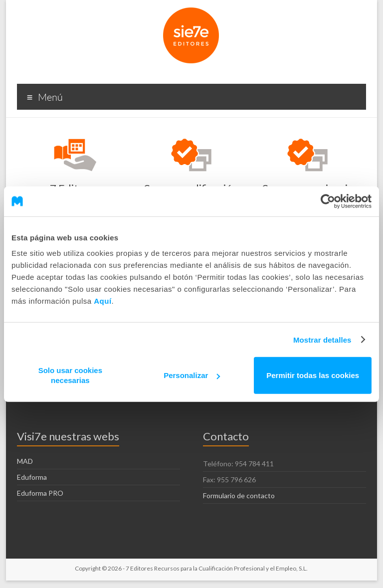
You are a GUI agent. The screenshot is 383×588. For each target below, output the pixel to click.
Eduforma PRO (40, 493)
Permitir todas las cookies (313, 375)
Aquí (102, 301)
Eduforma (32, 477)
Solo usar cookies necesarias (70, 375)
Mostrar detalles (322, 339)
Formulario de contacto (239, 495)
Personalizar (192, 375)
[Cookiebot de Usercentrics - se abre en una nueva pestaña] (328, 201)
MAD (25, 461)
